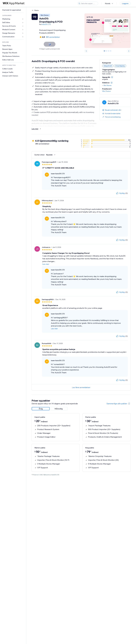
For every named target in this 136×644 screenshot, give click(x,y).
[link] (13, 10)
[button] (112, 77)
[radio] (41, 409)
